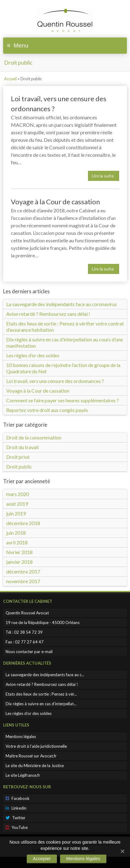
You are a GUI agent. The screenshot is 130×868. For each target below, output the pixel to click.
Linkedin (16, 808)
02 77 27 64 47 (29, 642)
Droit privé (18, 457)
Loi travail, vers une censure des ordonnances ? (55, 381)
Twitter (16, 818)
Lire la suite (103, 176)
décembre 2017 (23, 571)
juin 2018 (16, 533)
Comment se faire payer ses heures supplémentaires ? (63, 400)
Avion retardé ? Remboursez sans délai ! (48, 314)
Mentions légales (21, 737)
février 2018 (19, 552)
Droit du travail (22, 447)
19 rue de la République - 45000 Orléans (43, 622)
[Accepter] (122, 851)
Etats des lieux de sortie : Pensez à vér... (41, 694)
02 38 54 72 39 (28, 632)
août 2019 (17, 504)
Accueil (10, 79)
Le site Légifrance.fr (23, 775)
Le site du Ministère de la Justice (35, 766)
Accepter (42, 859)
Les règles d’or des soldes (33, 355)
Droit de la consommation (34, 437)
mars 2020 (18, 494)
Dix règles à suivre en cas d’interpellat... (41, 704)
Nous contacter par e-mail (29, 652)
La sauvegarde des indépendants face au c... (45, 675)
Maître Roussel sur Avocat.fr (31, 756)
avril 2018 (17, 542)
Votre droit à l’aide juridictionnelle (36, 746)
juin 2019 (16, 513)
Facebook (18, 798)
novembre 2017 (23, 581)
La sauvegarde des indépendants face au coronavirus (62, 304)
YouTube (17, 827)
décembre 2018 (23, 523)
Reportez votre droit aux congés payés (47, 410)
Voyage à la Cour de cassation (55, 202)
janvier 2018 (19, 562)
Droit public (19, 466)
